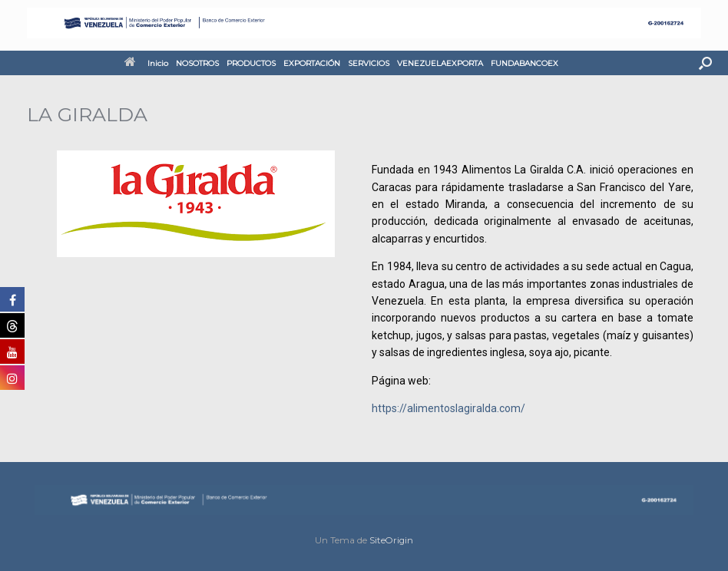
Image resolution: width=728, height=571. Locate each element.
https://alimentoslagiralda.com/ (448, 408)
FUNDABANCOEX (524, 63)
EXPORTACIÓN (312, 63)
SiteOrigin (391, 540)
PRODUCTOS (251, 63)
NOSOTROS (197, 63)
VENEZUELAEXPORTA (440, 63)
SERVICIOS (369, 63)
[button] (705, 63)
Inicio (146, 63)
